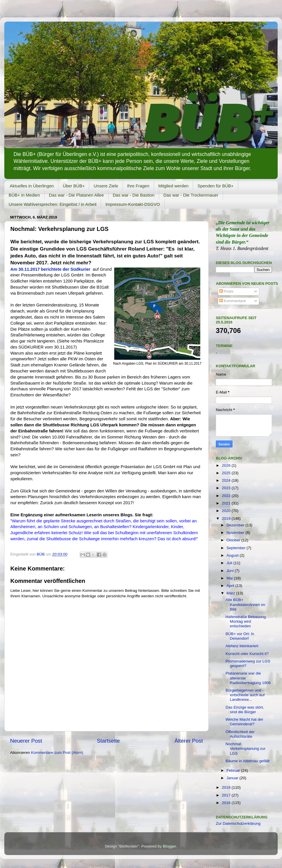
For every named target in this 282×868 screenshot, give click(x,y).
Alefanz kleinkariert (242, 646)
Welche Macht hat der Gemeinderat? (244, 722)
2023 (227, 488)
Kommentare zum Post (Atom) (57, 753)
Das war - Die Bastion (134, 195)
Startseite (108, 741)
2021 (227, 503)
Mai (230, 578)
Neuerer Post (26, 741)
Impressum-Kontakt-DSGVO (133, 204)
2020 (227, 511)
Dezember (236, 525)
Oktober (234, 540)
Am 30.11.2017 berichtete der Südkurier (50, 269)
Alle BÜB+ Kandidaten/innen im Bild (245, 604)
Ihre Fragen (138, 186)
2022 (227, 496)
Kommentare (233, 301)
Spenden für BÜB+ (216, 186)
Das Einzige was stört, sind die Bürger (245, 710)
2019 (227, 518)
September (237, 548)
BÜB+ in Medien (24, 195)
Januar (233, 778)
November (236, 533)
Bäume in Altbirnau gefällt (248, 761)
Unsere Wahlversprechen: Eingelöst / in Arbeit (53, 204)
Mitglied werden (173, 186)
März (231, 593)
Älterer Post (189, 741)
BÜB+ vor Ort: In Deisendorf (240, 636)
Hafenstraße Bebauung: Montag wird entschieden (246, 621)
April (231, 586)
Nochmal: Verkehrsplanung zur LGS (246, 749)
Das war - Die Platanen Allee (76, 195)
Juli (230, 563)
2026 (227, 465)
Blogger (169, 846)
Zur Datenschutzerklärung (238, 823)
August (233, 555)
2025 (227, 473)
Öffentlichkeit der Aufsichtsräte (240, 734)
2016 (227, 803)
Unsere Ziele (106, 186)
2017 (227, 795)
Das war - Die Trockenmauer (191, 195)
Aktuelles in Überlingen (32, 186)
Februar (234, 770)
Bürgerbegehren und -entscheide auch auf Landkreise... (245, 695)
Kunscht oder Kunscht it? (247, 654)
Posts (226, 291)
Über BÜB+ (74, 186)
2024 (227, 480)
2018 (227, 787)
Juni (231, 571)
